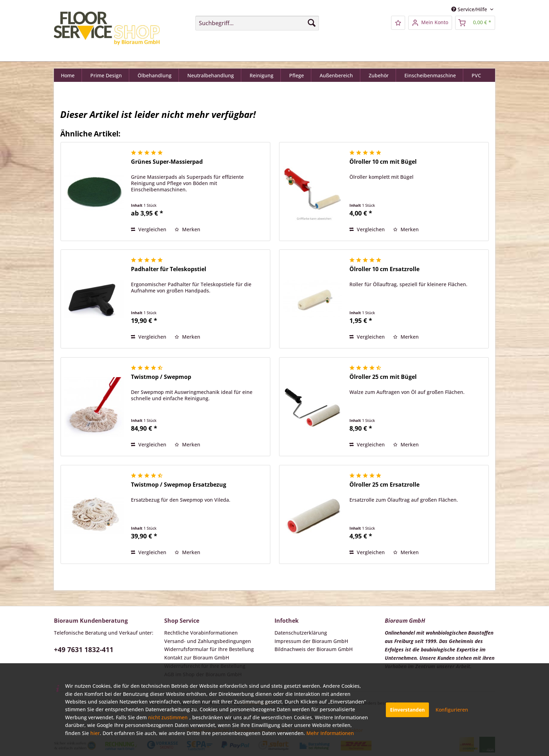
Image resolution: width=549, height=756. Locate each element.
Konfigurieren (452, 710)
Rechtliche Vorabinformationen (201, 633)
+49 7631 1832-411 (84, 650)
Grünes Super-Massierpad (167, 162)
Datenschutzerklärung (301, 633)
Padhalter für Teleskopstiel (169, 269)
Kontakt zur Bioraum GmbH (197, 658)
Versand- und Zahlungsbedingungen (208, 641)
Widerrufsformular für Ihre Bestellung (209, 649)
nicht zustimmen (168, 717)
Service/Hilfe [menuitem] (470, 9)
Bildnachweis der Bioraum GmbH (314, 649)
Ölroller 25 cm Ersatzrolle (384, 485)
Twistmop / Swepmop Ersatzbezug (179, 485)
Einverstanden (407, 710)
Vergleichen (149, 229)
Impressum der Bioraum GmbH (311, 641)
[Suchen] (312, 23)
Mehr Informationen (330, 733)
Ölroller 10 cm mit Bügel (383, 162)
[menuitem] (257, 23)
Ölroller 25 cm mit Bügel (383, 377)
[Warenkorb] (475, 23)
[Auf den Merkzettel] (187, 229)
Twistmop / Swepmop (161, 377)
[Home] (68, 76)
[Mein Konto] (430, 23)
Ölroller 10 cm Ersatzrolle (384, 269)
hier (95, 733)
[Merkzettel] (398, 23)
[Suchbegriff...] (257, 23)
